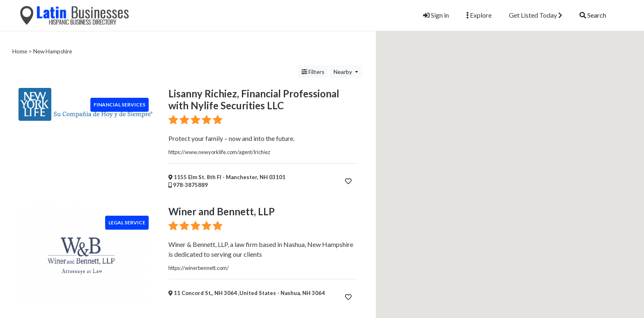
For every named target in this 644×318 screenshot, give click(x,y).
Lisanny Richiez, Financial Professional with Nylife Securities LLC (254, 99)
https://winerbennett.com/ (199, 268)
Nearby (343, 72)
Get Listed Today (536, 15)
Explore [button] (479, 15)
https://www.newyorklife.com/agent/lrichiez (219, 152)
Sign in (436, 15)
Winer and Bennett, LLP (222, 211)
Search (593, 15)
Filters (313, 72)
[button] (511, 74)
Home (20, 51)
